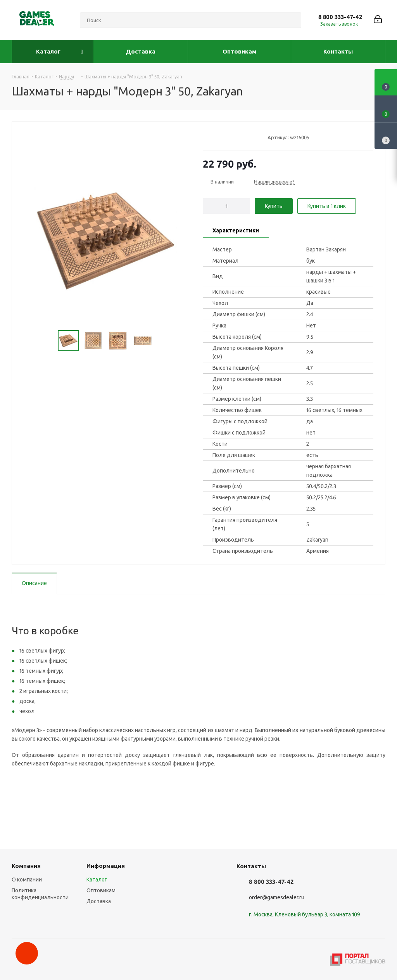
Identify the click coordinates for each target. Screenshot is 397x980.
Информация (106, 866)
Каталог (97, 880)
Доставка (99, 901)
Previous (49, 341)
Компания (26, 866)
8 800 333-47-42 (340, 17)
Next (162, 341)
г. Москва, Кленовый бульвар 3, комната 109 (305, 914)
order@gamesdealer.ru (277, 897)
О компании (27, 880)
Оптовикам (101, 890)
